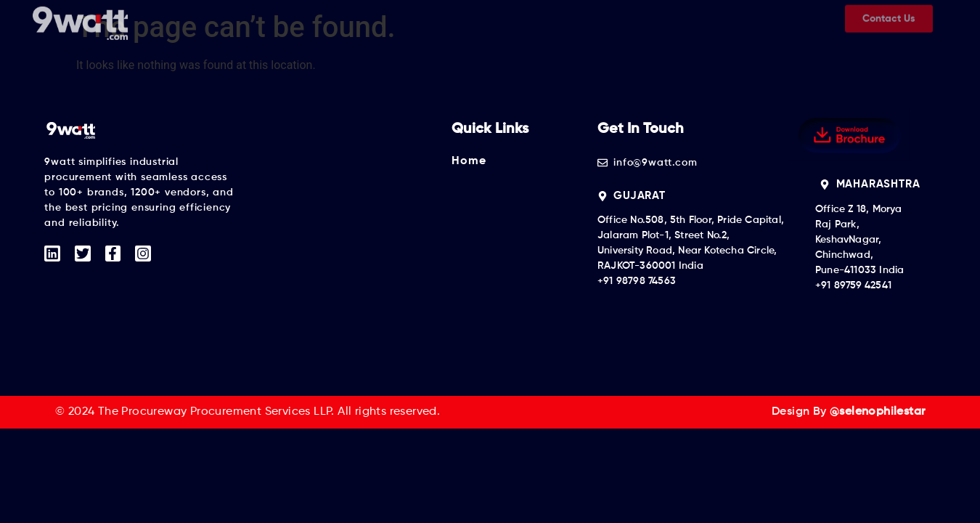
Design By (848, 412)
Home (469, 161)
